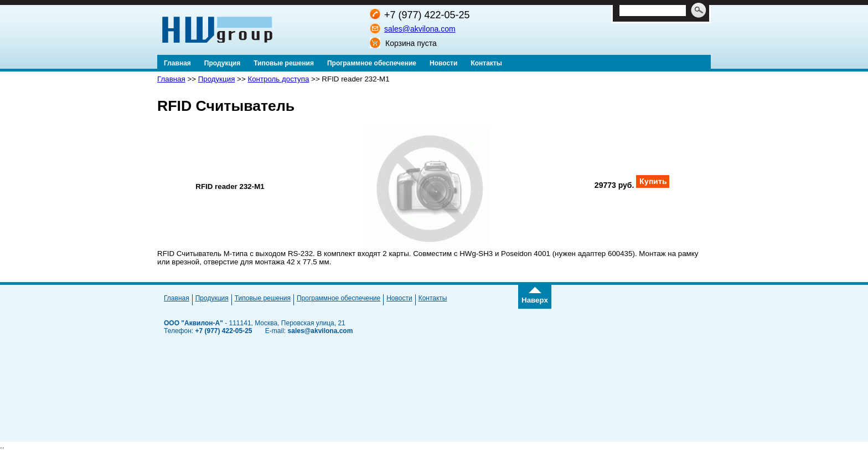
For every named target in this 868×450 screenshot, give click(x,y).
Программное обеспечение (339, 298)
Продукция (217, 79)
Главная (171, 79)
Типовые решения (263, 298)
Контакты (433, 298)
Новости (399, 298)
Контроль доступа (278, 79)
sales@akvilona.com (420, 29)
